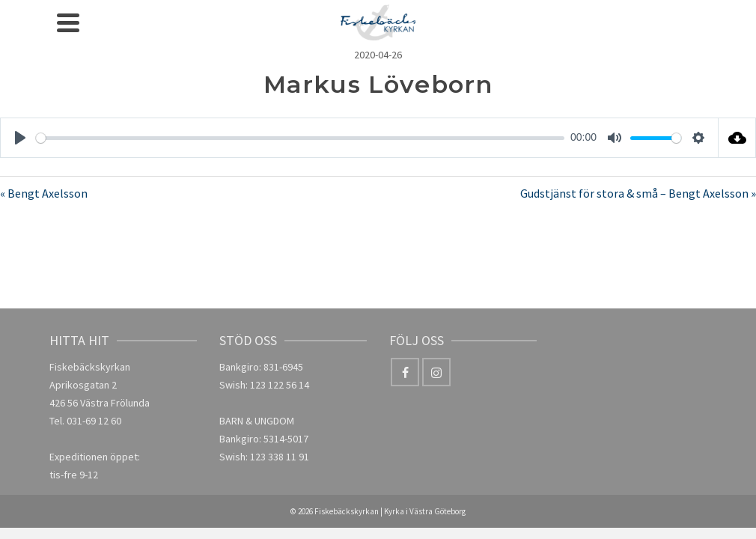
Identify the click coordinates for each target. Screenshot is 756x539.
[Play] (20, 138)
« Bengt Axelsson (44, 193)
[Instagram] (436, 372)
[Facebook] (405, 372)
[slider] (300, 138)
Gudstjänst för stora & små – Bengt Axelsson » (638, 193)
